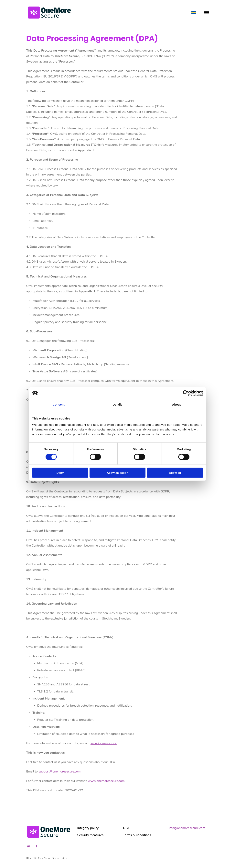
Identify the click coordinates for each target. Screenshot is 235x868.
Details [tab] (118, 404)
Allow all (175, 473)
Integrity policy (88, 828)
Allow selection (117, 473)
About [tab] (176, 404)
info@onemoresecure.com (187, 828)
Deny (60, 473)
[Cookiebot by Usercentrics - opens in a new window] (186, 393)
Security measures (91, 835)
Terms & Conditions (137, 835)
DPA (126, 828)
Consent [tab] (59, 404)
